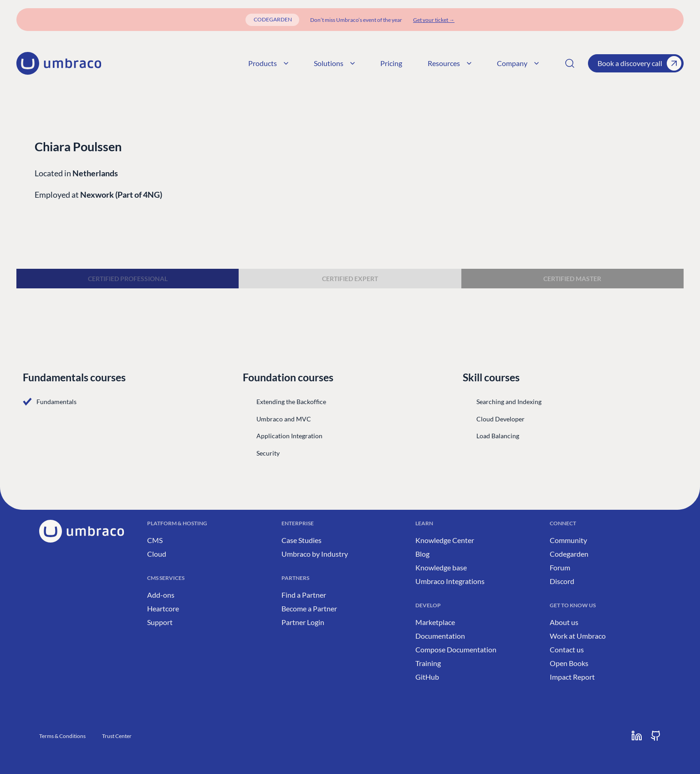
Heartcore (163, 608)
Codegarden (569, 554)
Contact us (567, 649)
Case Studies (301, 540)
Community (568, 540)
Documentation (440, 636)
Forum (560, 567)
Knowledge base (441, 567)
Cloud (157, 554)
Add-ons (161, 595)
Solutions (334, 63)
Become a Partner (309, 608)
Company (518, 63)
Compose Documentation (456, 649)
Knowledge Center (445, 540)
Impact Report (572, 677)
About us (564, 622)
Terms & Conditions (62, 736)
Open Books (569, 663)
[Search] (570, 63)
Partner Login (303, 622)
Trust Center (117, 736)
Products (268, 63)
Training (428, 663)
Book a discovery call (639, 63)
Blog (422, 554)
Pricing (391, 63)
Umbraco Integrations (450, 581)
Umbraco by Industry (315, 554)
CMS (155, 540)
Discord (562, 581)
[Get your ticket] (434, 20)
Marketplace (435, 622)
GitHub (427, 677)
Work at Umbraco (578, 636)
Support (160, 622)
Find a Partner (304, 595)
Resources (450, 63)
